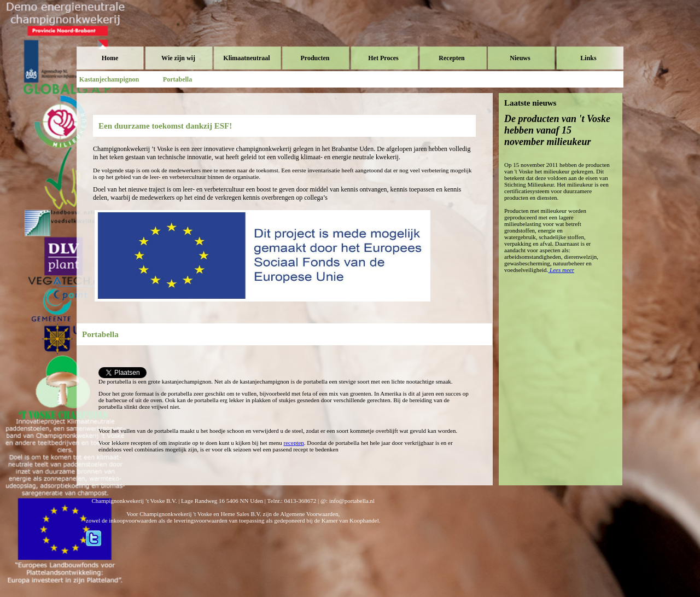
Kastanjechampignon (109, 79)
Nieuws (520, 58)
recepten (294, 443)
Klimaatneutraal (246, 58)
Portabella (177, 79)
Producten (315, 58)
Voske (123, 33)
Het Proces (383, 58)
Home (110, 58)
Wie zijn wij (178, 58)
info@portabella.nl (352, 501)
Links (588, 58)
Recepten (451, 58)
